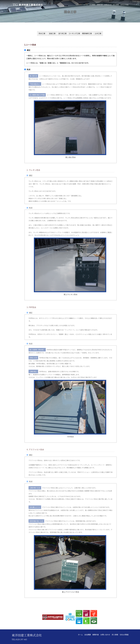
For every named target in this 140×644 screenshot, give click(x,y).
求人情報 (116, 5)
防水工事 (42, 33)
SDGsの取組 (124, 5)
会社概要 (92, 5)
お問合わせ (108, 5)
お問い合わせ (105, 635)
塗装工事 (52, 33)
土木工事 (98, 33)
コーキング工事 (74, 33)
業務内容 (100, 5)
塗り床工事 (63, 33)
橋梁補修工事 (87, 33)
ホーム (86, 5)
